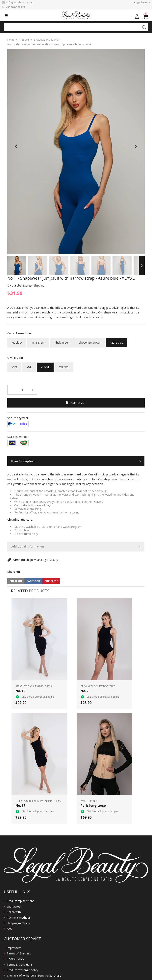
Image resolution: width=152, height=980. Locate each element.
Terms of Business (19, 953)
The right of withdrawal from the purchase (34, 976)
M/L (29, 366)
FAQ (10, 929)
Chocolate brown (90, 341)
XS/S (14, 366)
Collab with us (16, 912)
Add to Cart (78, 403)
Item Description (23, 461)
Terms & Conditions (20, 965)
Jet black (17, 341)
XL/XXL (45, 366)
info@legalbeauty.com (20, 2)
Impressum (14, 948)
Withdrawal (14, 907)
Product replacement (20, 901)
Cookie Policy (15, 959)
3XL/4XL (64, 366)
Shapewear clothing (46, 40)
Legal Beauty (50, 560)
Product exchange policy (22, 970)
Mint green (38, 341)
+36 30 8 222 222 (15, 7)
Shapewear (33, 560)
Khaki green (62, 341)
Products (24, 40)
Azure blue (116, 341)
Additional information (28, 546)
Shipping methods (18, 923)
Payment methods (19, 918)
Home (11, 40)
